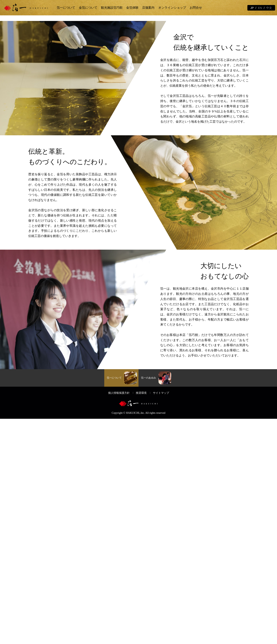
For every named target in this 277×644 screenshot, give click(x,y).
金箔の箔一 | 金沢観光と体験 (29, 8)
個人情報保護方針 (119, 618)
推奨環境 (141, 618)
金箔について (88, 8)
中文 (269, 8)
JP (252, 8)
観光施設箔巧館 (112, 8)
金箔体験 (132, 8)
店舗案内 (148, 8)
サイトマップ (161, 618)
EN (260, 8)
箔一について (66, 8)
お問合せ (196, 8)
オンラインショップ (172, 8)
